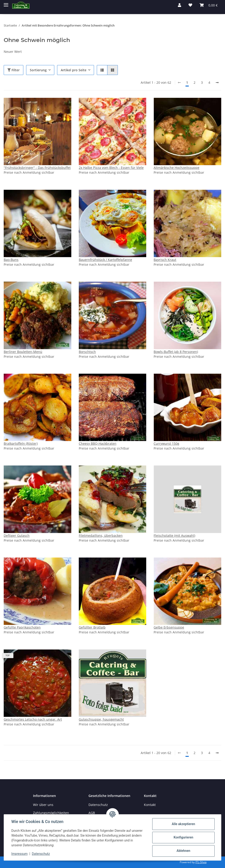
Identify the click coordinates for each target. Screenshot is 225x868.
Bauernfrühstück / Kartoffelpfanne (105, 260)
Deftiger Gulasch (17, 535)
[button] (179, 5)
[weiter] (217, 83)
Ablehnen (183, 851)
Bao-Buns (11, 260)
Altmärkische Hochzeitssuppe (176, 168)
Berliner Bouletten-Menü (23, 352)
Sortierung (38, 70)
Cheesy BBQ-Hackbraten (98, 443)
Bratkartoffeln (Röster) (21, 443)
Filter (14, 70)
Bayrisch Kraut (165, 260)
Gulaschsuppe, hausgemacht (101, 719)
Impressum (19, 854)
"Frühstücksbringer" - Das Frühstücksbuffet (37, 168)
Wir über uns (43, 805)
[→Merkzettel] (190, 5)
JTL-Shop (201, 862)
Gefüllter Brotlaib (92, 627)
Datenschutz (98, 805)
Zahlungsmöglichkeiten (51, 813)
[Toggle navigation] (6, 3)
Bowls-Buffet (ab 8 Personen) (176, 352)
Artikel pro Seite (74, 70)
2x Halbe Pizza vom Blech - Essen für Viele (111, 168)
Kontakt (150, 805)
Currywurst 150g (166, 443)
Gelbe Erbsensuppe (169, 627)
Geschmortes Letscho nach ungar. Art (33, 719)
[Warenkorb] (209, 5)
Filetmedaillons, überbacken (101, 535)
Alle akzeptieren (183, 824)
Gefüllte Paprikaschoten (22, 627)
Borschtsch (87, 352)
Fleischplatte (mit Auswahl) (174, 535)
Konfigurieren (183, 837)
